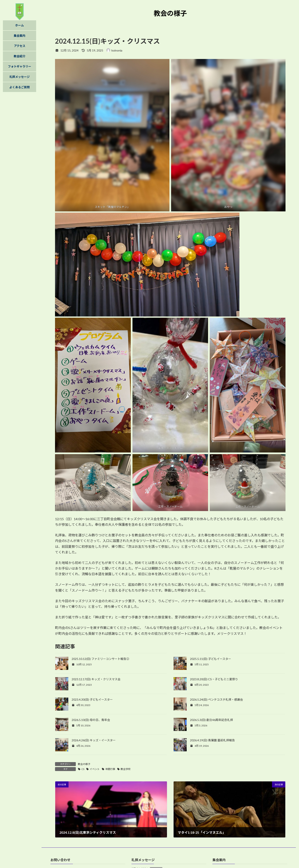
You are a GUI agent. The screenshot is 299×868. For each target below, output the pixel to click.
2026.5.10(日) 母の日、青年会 (91, 720)
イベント (95, 769)
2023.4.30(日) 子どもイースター (92, 699)
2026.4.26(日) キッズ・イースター (94, 740)
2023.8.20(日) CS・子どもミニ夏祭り (214, 679)
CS (83, 769)
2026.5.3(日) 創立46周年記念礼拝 (211, 720)
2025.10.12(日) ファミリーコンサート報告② (100, 659)
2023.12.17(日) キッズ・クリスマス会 (96, 679)
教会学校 (126, 769)
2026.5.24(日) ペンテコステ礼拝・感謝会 (216, 699)
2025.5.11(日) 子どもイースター (211, 659)
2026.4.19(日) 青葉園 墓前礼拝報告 (212, 740)
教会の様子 (84, 764)
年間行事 (110, 769)
